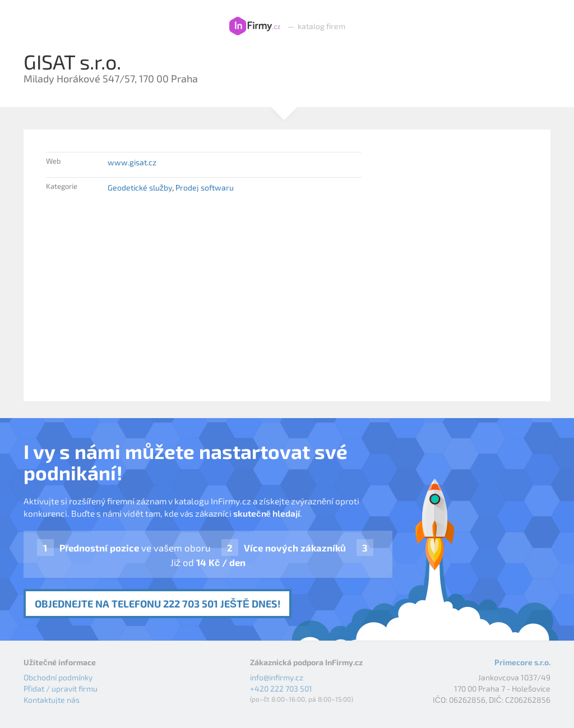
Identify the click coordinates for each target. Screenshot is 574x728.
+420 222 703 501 (281, 688)
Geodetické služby (140, 187)
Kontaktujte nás (52, 700)
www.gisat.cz (132, 162)
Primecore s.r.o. (522, 662)
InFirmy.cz (255, 26)
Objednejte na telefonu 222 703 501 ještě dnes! (158, 604)
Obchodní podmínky (58, 677)
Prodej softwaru (205, 187)
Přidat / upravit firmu (61, 688)
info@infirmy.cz (277, 677)
